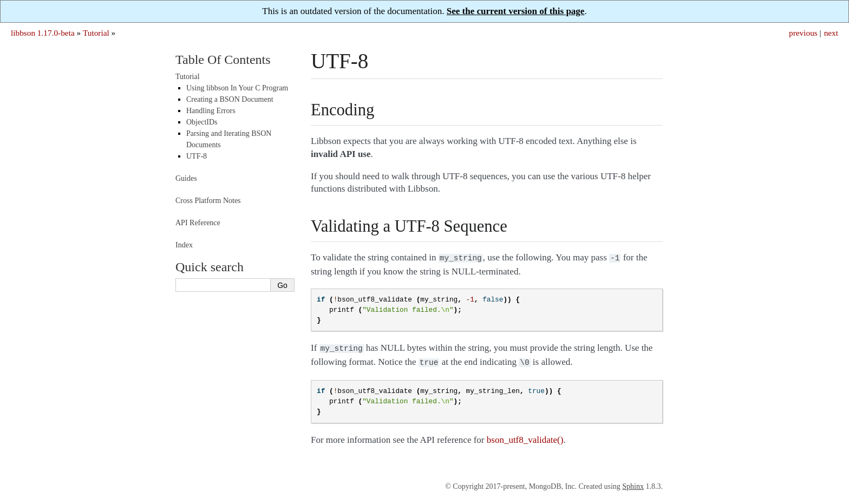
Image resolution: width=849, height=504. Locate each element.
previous (803, 33)
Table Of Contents (223, 60)
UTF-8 (197, 156)
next (831, 33)
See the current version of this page (516, 11)
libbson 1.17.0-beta (43, 33)
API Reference (198, 223)
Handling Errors (211, 111)
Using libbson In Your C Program (237, 88)
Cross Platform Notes (208, 201)
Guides (186, 178)
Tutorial (96, 33)
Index (184, 245)
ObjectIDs (202, 122)
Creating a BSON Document (230, 99)
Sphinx (633, 483)
